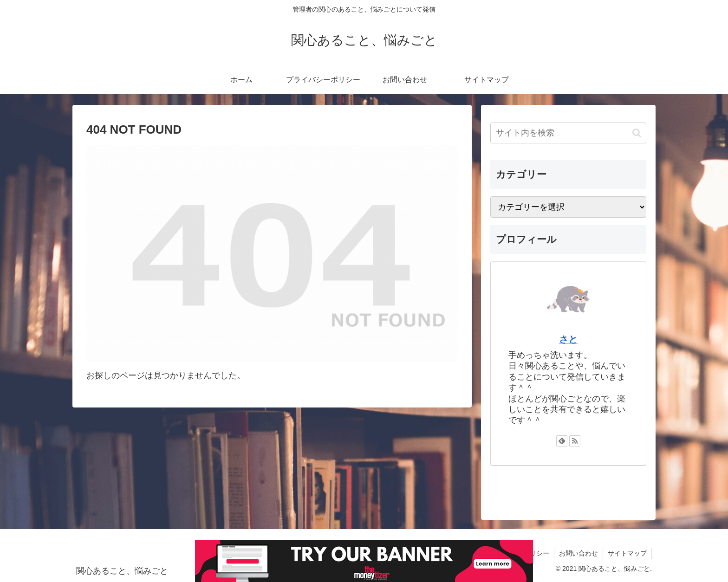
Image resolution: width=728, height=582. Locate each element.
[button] (637, 133)
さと (568, 339)
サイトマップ (627, 553)
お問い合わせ (578, 553)
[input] (568, 133)
